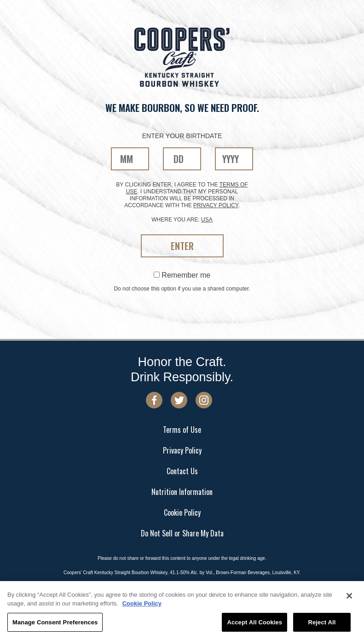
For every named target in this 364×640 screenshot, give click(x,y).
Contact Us (182, 471)
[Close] (349, 598)
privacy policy (216, 205)
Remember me (182, 275)
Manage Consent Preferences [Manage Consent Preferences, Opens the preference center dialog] (55, 625)
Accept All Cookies (254, 625)
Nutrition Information (182, 492)
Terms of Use (182, 430)
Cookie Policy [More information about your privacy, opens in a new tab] (142, 606)
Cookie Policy (182, 512)
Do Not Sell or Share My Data (182, 533)
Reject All (322, 625)
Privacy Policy (182, 450)
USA (207, 220)
